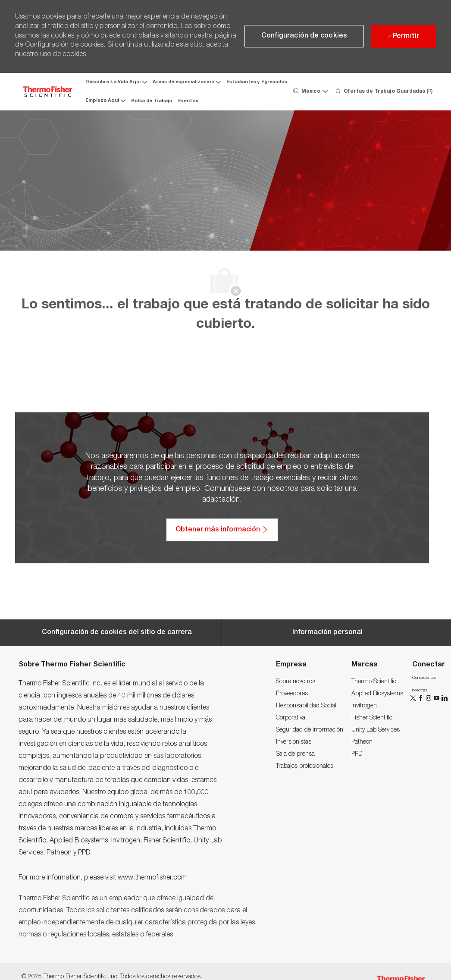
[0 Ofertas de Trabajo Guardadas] (384, 91)
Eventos (188, 101)
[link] (296, 682)
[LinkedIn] (444, 698)
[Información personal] (327, 633)
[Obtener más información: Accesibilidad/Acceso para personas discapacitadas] (222, 530)
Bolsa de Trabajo (152, 101)
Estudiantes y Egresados (257, 82)
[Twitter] (414, 698)
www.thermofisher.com (152, 878)
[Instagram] (429, 698)
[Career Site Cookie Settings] (117, 633)
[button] (310, 91)
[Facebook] (422, 698)
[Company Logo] (47, 92)
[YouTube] (437, 698)
